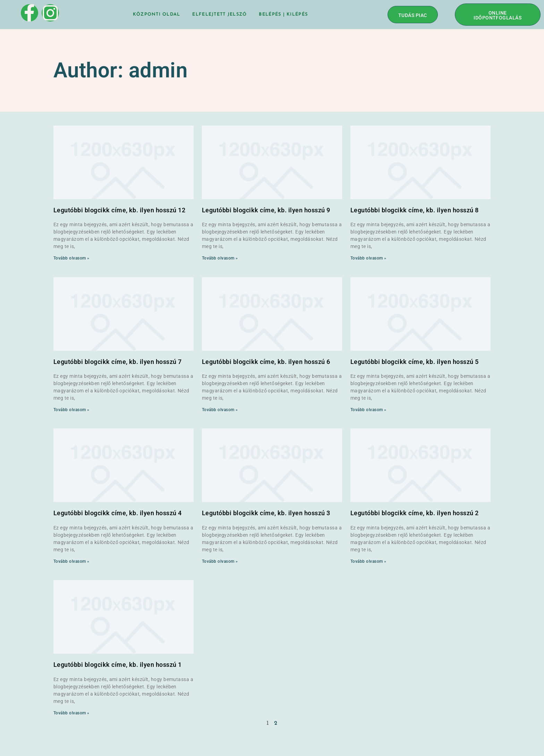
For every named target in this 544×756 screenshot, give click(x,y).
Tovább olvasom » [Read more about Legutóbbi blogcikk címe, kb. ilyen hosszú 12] (71, 258)
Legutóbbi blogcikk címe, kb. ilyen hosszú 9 (266, 210)
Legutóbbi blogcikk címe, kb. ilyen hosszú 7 (118, 362)
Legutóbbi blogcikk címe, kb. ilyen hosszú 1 (118, 665)
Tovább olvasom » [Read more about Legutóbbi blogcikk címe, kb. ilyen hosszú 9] (220, 258)
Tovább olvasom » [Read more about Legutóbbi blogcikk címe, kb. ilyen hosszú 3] (220, 561)
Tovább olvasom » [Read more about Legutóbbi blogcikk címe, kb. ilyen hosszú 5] (368, 410)
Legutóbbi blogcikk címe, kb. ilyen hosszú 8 (415, 210)
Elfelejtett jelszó (219, 14)
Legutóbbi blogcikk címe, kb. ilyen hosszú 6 (266, 362)
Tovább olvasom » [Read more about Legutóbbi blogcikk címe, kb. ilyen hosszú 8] (368, 258)
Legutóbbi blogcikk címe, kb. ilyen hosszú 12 (119, 210)
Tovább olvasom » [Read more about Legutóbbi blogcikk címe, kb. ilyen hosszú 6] (220, 410)
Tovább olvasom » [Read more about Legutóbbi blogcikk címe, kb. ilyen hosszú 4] (71, 561)
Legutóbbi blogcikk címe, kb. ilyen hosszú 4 (118, 513)
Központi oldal (156, 14)
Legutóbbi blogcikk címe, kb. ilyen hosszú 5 (415, 362)
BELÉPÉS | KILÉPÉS (284, 14)
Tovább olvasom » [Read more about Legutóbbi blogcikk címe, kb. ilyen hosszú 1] (71, 713)
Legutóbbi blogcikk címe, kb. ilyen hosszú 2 (415, 513)
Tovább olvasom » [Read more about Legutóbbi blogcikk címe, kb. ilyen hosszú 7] (71, 410)
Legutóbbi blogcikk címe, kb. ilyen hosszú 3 (266, 513)
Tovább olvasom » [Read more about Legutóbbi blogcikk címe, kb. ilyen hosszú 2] (368, 561)
